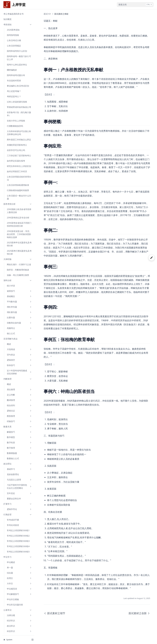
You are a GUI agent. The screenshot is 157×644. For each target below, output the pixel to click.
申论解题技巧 (19, 279)
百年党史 (19, 179)
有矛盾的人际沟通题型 (17, 591)
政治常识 (19, 311)
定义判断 (19, 80)
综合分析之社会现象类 (17, 617)
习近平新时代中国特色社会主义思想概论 (19, 172)
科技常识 (19, 316)
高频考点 (19, 13)
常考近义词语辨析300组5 (18, 237)
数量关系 (18, 112)
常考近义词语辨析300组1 (18, 216)
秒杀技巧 (19, 51)
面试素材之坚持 (14, 479)
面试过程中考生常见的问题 (19, 569)
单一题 (19, 253)
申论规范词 (19, 274)
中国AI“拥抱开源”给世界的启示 (19, 399)
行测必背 (18, 200)
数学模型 (19, 123)
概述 (9, 29)
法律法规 (19, 301)
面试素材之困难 (14, 485)
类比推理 (19, 75)
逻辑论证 (19, 96)
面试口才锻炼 (13, 564)
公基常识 (18, 295)
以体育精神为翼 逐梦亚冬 (18, 370)
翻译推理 (19, 85)
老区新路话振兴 (14, 376)
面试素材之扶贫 (14, 548)
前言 (9, 585)
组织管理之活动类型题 (17, 612)
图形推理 (19, 101)
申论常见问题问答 (15, 290)
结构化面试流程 (14, 422)
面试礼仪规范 (13, 559)
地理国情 (19, 327)
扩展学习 (18, 189)
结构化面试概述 (14, 416)
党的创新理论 (13, 160)
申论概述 (11, 248)
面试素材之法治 (14, 553)
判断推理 (18, 64)
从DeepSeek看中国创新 (18, 338)
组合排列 (19, 91)
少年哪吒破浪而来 (15, 365)
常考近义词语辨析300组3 (18, 226)
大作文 (19, 269)
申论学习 (18, 242)
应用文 (19, 263)
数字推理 (19, 133)
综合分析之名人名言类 (17, 622)
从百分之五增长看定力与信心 (19, 382)
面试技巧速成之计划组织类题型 (19, 445)
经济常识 (19, 306)
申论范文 (18, 332)
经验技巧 (19, 107)
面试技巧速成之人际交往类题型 (19, 437)
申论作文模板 (13, 285)
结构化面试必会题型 (18, 580)
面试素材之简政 (14, 543)
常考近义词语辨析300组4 (18, 232)
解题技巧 (19, 117)
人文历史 (19, 322)
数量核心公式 (13, 144)
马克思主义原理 (19, 165)
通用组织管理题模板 (16, 607)
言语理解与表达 (18, 24)
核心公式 (11, 19)
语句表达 (19, 40)
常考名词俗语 (13, 210)
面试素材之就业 (14, 511)
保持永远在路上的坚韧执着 (19, 351)
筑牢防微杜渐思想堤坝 (17, 406)
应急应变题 (12, 601)
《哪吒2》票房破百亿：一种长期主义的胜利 (19, 391)
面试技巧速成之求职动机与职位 (19, 429)
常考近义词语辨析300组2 (18, 221)
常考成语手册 (13, 205)
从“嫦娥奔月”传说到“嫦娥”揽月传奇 (18, 358)
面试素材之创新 (14, 500)
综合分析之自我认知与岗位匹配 (19, 629)
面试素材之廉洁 (14, 532)
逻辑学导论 (19, 194)
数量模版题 (19, 138)
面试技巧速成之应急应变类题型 (19, 453)
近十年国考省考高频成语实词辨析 (19, 57)
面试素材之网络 (14, 516)
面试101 (18, 411)
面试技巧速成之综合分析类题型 (19, 462)
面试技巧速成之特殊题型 (18, 469)
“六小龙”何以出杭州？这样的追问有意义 (19, 345)
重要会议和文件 (14, 184)
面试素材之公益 (14, 522)
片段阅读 (19, 35)
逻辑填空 (19, 45)
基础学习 (19, 154)
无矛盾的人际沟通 (15, 596)
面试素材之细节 (14, 490)
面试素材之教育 (14, 506)
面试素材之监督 (14, 538)
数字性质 (19, 128)
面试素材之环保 (14, 527)
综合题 (19, 258)
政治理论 (18, 149)
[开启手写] (152, 258)
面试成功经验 (13, 575)
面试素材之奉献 (14, 495)
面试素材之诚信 (14, 474)
